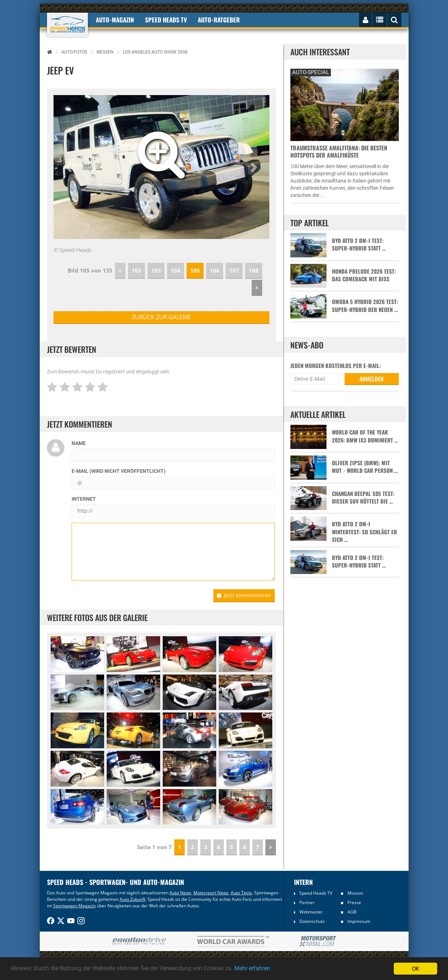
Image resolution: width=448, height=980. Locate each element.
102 (136, 270)
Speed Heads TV (316, 893)
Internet (84, 499)
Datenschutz (312, 921)
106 (215, 270)
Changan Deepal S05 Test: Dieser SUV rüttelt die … (363, 497)
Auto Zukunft (133, 899)
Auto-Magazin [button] (115, 20)
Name (79, 443)
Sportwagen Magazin (74, 906)
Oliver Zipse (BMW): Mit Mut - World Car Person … (365, 467)
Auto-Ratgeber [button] (219, 20)
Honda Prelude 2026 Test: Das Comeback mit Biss (364, 275)
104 (176, 270)
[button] (70, 167)
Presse (354, 902)
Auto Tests (241, 893)
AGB (352, 912)
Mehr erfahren (269, 969)
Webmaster (311, 912)
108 (254, 270)
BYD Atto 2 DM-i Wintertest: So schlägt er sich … (364, 532)
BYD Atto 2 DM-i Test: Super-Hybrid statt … (359, 244)
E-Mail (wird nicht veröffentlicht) (119, 471)
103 (156, 270)
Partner (307, 902)
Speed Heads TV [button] (166, 20)
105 (195, 270)
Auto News (180, 893)
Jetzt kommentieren (244, 595)
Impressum (359, 921)
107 (234, 270)
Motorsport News (211, 893)
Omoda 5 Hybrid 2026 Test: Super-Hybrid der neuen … (365, 305)
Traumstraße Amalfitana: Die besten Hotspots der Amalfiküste (339, 151)
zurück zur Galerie (161, 317)
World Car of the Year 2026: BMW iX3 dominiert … (365, 436)
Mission (355, 893)
